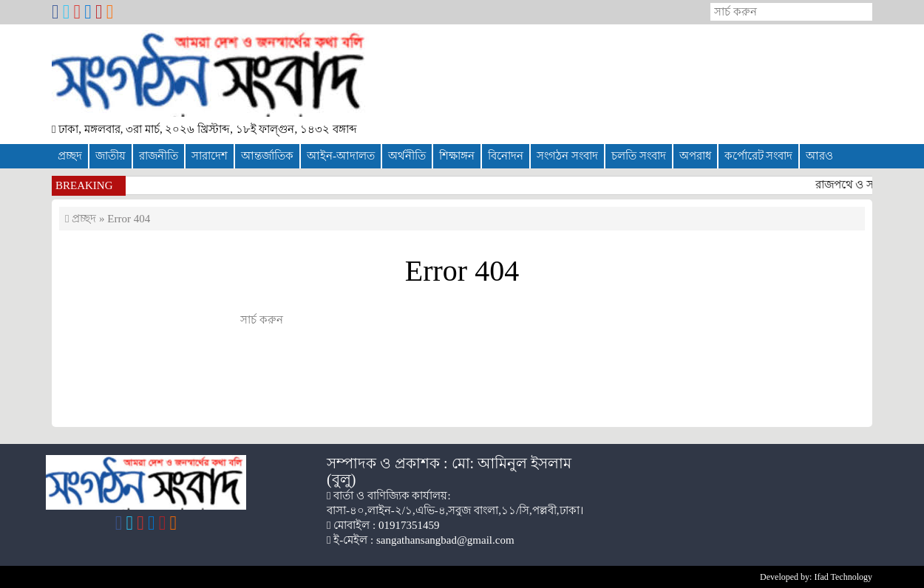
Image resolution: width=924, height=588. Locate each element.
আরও (819, 156)
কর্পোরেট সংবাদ (759, 156)
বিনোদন (506, 156)
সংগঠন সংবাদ (567, 156)
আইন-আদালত (341, 156)
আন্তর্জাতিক (267, 156)
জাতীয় (111, 156)
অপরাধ (695, 156)
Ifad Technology (843, 577)
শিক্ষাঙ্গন (457, 156)
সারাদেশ (210, 156)
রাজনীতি (159, 156)
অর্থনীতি (407, 156)
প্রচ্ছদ (70, 156)
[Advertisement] (673, 79)
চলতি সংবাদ (639, 156)
